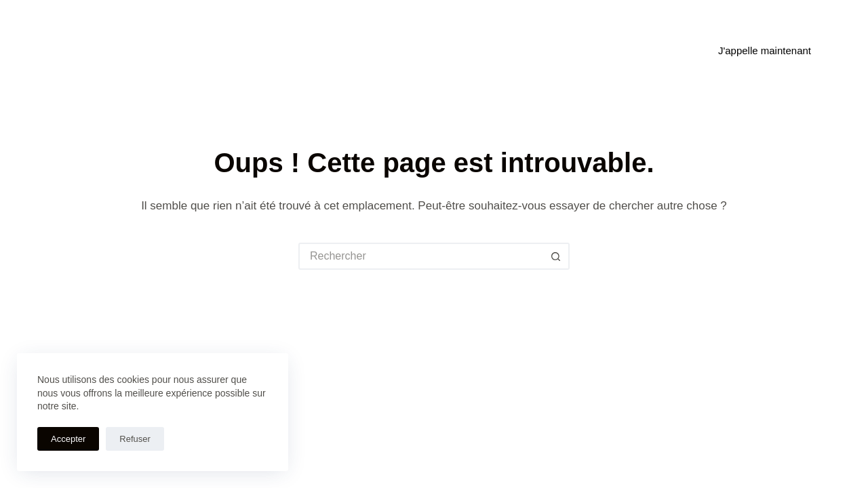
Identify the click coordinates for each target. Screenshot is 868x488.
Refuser (135, 439)
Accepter (68, 439)
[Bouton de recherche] (556, 256)
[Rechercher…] (420, 256)
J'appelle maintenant (765, 50)
